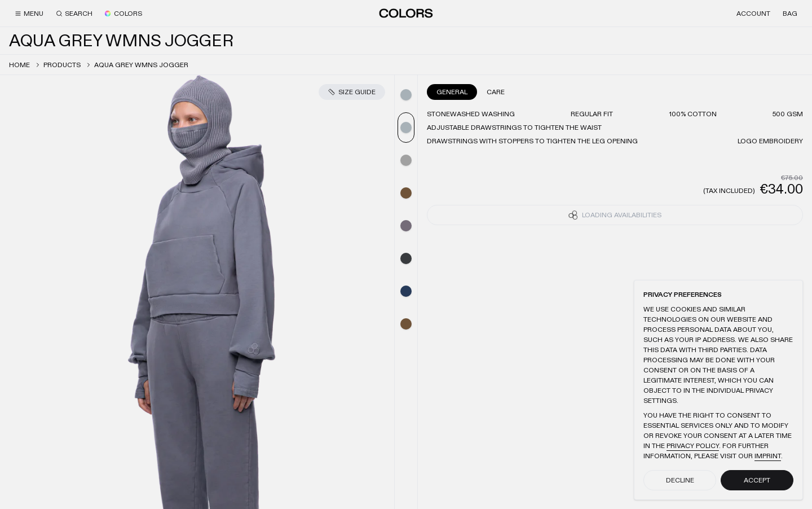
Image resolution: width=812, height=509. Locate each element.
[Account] (753, 14)
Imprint (768, 456)
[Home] (406, 13)
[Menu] (29, 14)
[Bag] (790, 14)
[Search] (74, 14)
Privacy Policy (693, 446)
